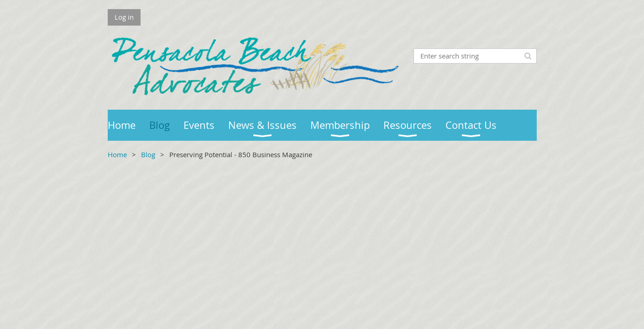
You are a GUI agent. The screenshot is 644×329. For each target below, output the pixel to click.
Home (117, 154)
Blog (148, 154)
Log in (124, 17)
